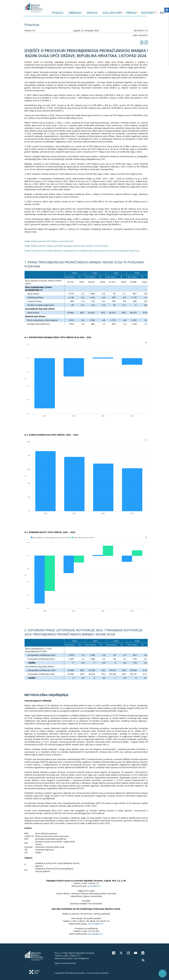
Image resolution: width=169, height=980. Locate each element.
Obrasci (75, 13)
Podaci (58, 13)
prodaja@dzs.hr (96, 934)
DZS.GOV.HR (112, 13)
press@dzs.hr (94, 886)
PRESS (131, 13)
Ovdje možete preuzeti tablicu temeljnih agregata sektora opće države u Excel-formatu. (67, 246)
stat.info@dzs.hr (96, 924)
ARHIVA (92, 13)
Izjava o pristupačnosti (65, 963)
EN (162, 13)
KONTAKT (148, 13)
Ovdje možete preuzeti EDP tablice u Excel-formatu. (49, 241)
